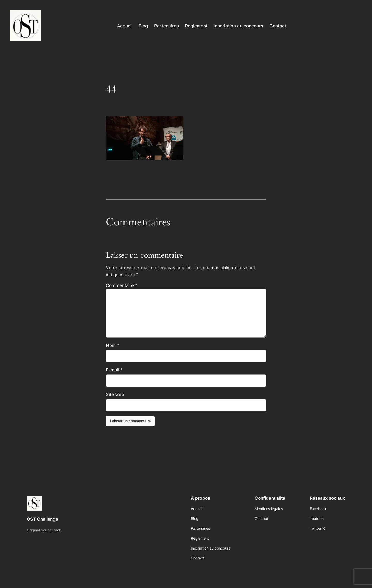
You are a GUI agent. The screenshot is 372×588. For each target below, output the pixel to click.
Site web (115, 394)
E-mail (114, 370)
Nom (113, 345)
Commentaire (122, 285)
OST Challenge (42, 519)
